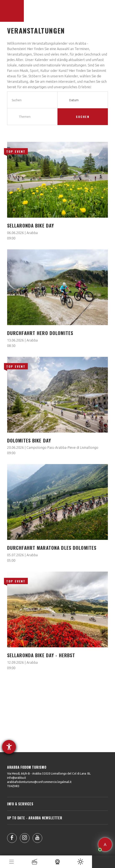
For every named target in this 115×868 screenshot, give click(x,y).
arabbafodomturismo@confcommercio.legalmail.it (39, 782)
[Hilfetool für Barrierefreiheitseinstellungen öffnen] (9, 747)
